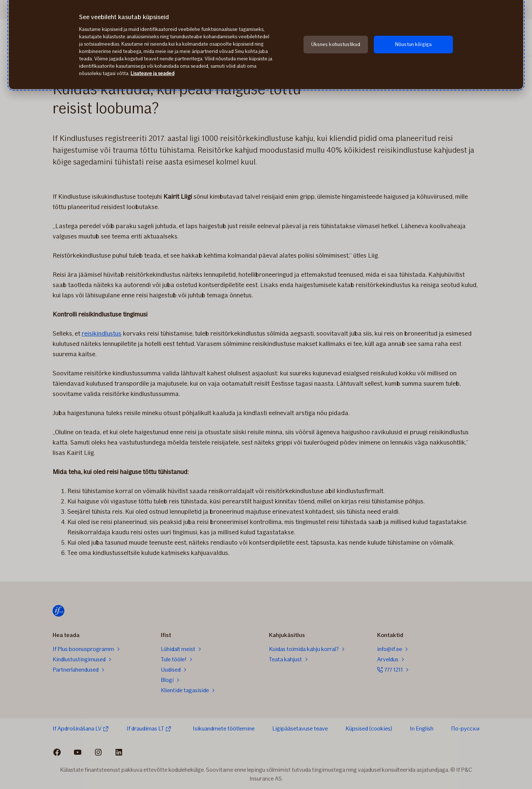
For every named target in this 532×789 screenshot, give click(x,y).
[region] (266, 45)
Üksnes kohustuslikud (336, 44)
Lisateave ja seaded (152, 73)
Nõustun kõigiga (413, 44)
